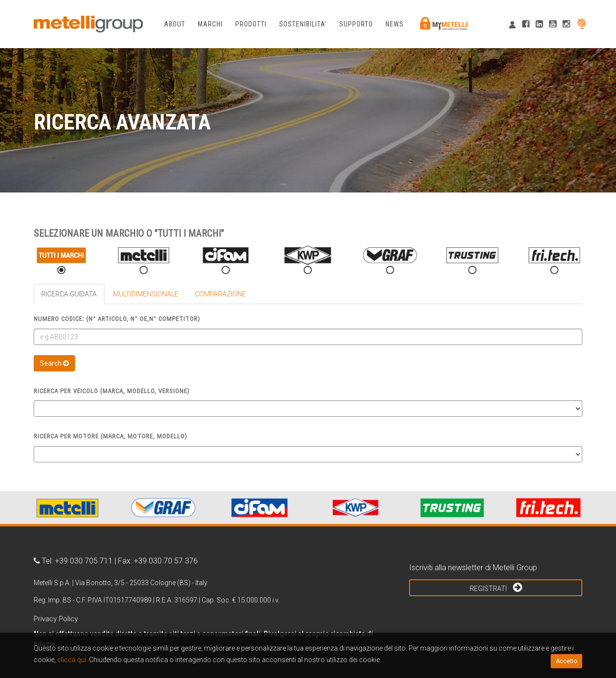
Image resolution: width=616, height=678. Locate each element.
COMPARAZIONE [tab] (220, 294)
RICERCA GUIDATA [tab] (69, 294)
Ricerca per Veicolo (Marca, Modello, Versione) (112, 391)
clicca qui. (72, 660)
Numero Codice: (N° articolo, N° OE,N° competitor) (117, 319)
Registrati (496, 587)
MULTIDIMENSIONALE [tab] (146, 294)
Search (54, 363)
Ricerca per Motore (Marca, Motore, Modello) (110, 436)
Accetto (566, 661)
